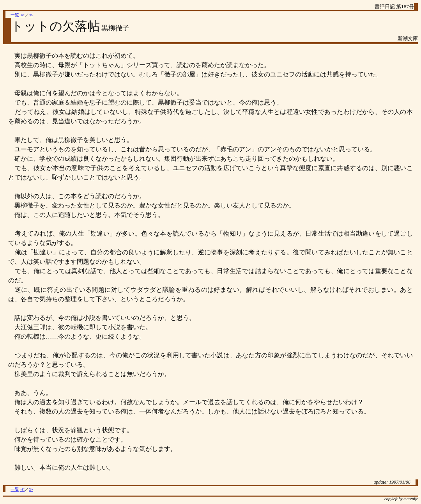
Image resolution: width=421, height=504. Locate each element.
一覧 (15, 15)
